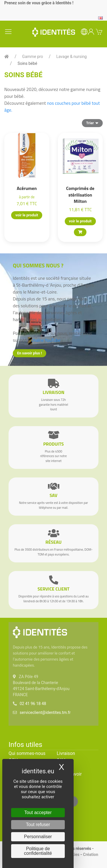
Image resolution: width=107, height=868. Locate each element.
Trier (92, 123)
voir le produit (27, 215)
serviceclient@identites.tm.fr (45, 712)
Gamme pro (33, 57)
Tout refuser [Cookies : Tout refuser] (38, 825)
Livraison (66, 753)
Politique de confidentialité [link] (38, 851)
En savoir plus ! (30, 353)
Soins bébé (28, 63)
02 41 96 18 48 (33, 704)
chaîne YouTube (46, 340)
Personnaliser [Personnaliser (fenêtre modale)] (38, 837)
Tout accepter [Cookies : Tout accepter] (38, 812)
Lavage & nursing (71, 57)
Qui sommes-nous (27, 753)
